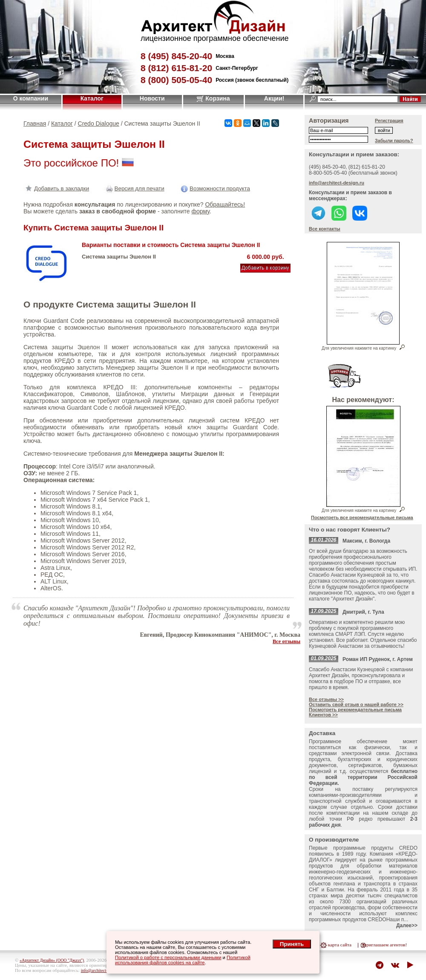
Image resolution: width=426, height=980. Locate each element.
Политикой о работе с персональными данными (168, 957)
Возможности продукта (214, 188)
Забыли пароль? (394, 141)
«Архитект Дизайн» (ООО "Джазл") (52, 960)
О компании (31, 98)
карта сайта (340, 945)
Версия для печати (134, 188)
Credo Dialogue (99, 124)
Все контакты (325, 229)
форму (200, 211)
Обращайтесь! (225, 204)
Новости (152, 98)
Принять (292, 944)
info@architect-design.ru (337, 183)
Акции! (274, 98)
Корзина (213, 98)
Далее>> (407, 925)
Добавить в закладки (56, 188)
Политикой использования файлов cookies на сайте (183, 960)
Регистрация (389, 121)
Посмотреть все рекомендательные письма (362, 517)
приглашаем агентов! (385, 945)
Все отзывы (286, 641)
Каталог (92, 98)
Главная (35, 124)
